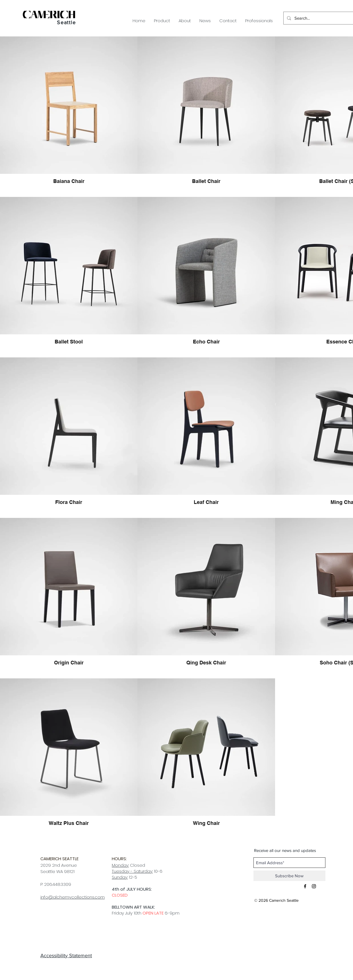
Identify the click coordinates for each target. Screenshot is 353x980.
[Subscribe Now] (289, 876)
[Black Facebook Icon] (305, 886)
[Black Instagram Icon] (314, 886)
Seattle (66, 22)
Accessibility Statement (66, 956)
